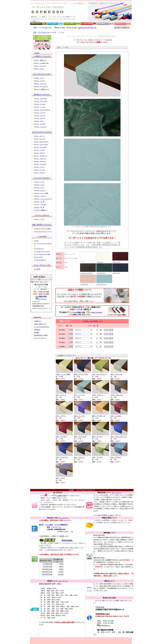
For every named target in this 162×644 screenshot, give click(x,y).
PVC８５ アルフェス (40, 84)
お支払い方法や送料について (94, 321)
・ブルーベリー (116, 273)
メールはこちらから (94, 312)
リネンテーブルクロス (42, 215)
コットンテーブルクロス (42, 178)
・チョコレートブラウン (86, 273)
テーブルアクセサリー (40, 260)
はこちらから (42, 299)
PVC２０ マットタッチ (41, 86)
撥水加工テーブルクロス (42, 94)
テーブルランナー (45, 32)
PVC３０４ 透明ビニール (41, 89)
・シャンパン (100, 262)
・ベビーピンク (84, 284)
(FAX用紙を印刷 (79, 312)
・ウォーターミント (101, 284)
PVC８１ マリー (39, 78)
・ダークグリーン (101, 273)
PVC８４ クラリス (40, 81)
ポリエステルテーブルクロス (42, 132)
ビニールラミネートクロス (42, 74)
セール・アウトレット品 (42, 265)
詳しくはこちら (116, 493)
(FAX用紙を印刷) (41, 296)
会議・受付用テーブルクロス (42, 224)
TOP (35, 32)
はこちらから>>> (105, 625)
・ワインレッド (116, 262)
